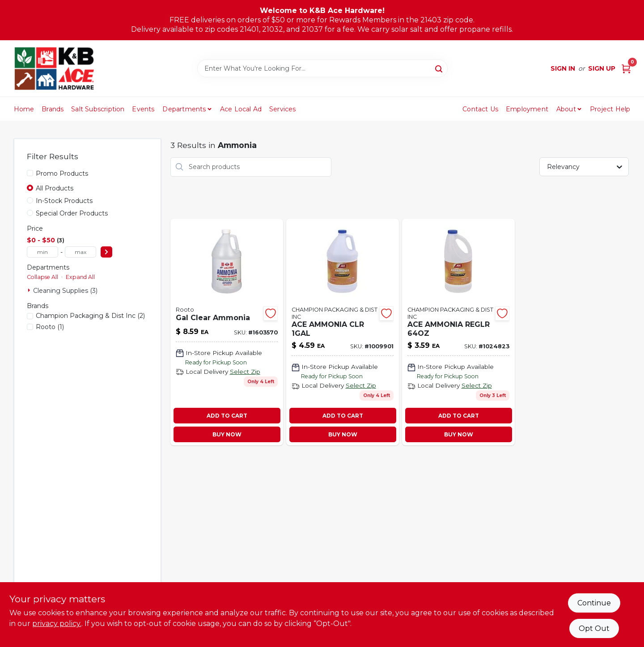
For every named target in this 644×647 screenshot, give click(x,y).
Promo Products (62, 173)
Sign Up (602, 68)
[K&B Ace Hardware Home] (54, 68)
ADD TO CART (227, 416)
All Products (55, 188)
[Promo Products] (30, 173)
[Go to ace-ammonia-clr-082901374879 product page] (343, 332)
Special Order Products (72, 213)
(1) (50, 327)
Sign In (563, 68)
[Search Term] (322, 68)
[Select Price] (106, 252)
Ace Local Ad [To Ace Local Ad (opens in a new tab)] (241, 109)
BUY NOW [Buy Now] (227, 434)
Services (283, 109)
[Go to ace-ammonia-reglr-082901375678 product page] (458, 332)
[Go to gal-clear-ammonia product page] (227, 332)
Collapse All (42, 277)
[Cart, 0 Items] (626, 69)
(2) (90, 316)
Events (143, 109)
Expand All (80, 277)
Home (24, 109)
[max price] (80, 252)
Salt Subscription (98, 109)
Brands (53, 109)
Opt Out (594, 628)
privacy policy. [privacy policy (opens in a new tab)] (57, 624)
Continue (594, 603)
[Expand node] (30, 290)
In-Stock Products (64, 201)
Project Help (610, 109)
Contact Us (480, 109)
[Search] (439, 68)
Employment (527, 109)
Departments (184, 109)
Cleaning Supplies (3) (65, 291)
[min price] (42, 252)
